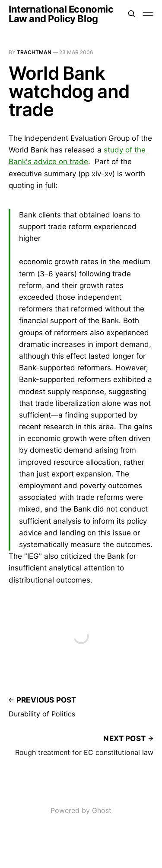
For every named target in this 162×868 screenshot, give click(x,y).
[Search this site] (132, 14)
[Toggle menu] (148, 14)
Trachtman (34, 52)
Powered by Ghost (81, 810)
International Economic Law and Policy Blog (61, 14)
